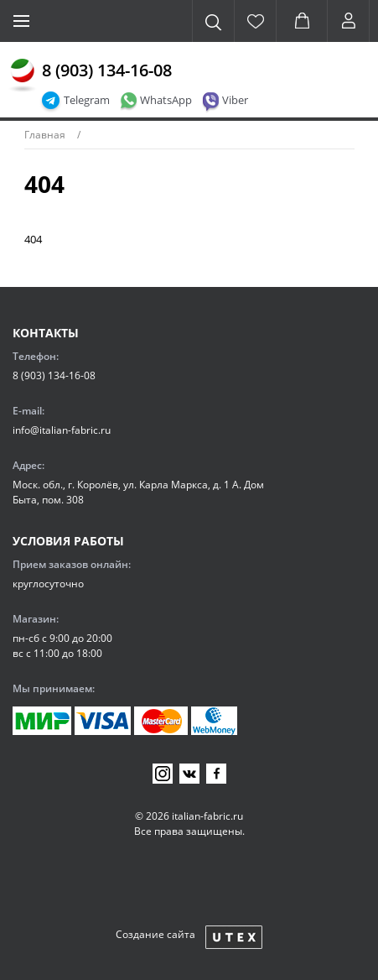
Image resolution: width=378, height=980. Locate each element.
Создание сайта (155, 934)
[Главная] (23, 76)
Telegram (87, 100)
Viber (235, 100)
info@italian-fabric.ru (62, 430)
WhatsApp (166, 100)
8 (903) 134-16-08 (107, 70)
